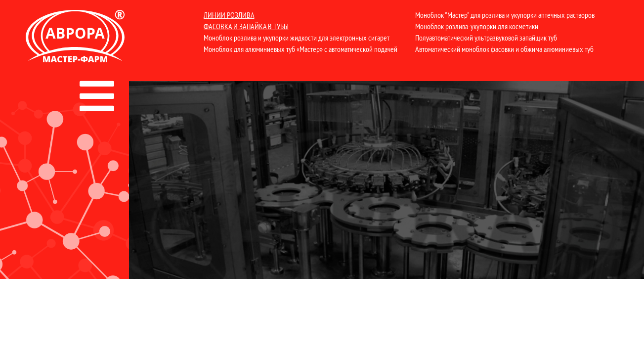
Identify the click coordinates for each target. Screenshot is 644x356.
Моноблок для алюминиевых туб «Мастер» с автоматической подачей (301, 49)
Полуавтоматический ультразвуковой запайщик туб (486, 38)
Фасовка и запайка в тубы (246, 26)
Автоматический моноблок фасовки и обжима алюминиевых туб (504, 49)
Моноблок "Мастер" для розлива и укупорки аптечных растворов (505, 15)
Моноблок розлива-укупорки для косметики (477, 26)
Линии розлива (229, 15)
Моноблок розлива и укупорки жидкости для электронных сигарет (297, 38)
